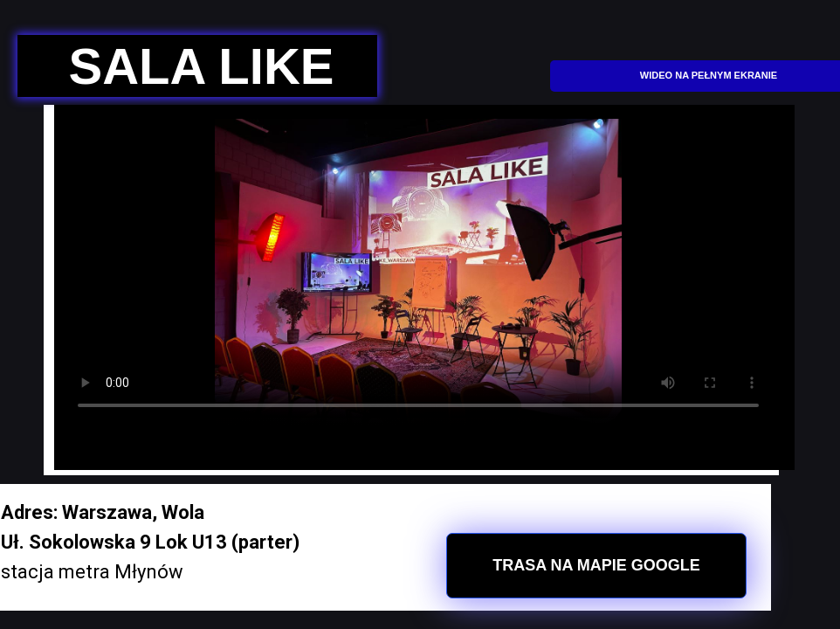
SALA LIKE (202, 66)
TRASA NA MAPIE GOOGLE (596, 565)
